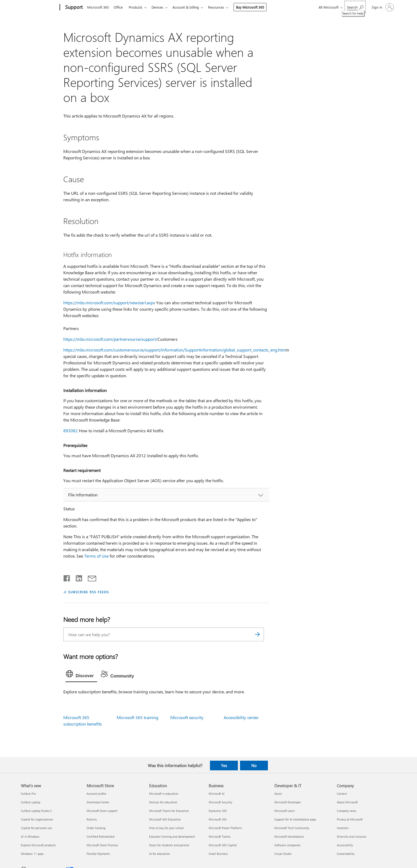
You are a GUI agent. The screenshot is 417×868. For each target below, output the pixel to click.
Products (138, 7)
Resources (222, 7)
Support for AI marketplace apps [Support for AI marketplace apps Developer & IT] (295, 819)
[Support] (73, 8)
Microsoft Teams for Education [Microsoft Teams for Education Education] (169, 811)
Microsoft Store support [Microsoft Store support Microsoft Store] (102, 811)
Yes (224, 766)
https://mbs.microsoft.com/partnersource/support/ (110, 339)
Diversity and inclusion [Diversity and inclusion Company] (352, 836)
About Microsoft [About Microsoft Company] (347, 802)
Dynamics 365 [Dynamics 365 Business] (218, 811)
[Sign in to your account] (382, 7)
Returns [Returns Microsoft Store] (92, 819)
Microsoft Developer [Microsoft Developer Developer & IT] (288, 802)
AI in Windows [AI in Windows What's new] (30, 836)
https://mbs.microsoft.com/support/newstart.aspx (109, 303)
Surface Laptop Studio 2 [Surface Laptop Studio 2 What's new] (36, 811)
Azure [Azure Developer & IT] (278, 794)
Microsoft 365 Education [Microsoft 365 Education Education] (165, 819)
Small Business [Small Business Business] (218, 854)
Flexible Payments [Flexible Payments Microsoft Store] (98, 854)
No (254, 766)
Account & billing (190, 7)
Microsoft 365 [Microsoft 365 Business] (218, 819)
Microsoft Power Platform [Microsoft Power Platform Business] (225, 828)
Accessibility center (241, 717)
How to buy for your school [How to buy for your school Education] (166, 828)
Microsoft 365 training (137, 717)
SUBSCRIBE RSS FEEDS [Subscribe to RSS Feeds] (88, 592)
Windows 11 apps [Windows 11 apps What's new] (32, 854)
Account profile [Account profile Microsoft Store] (96, 794)
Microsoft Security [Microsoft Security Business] (220, 802)
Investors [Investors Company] (343, 828)
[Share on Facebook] (67, 577)
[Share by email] (90, 577)
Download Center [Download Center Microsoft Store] (98, 802)
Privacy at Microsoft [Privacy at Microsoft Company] (350, 819)
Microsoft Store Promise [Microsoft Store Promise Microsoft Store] (102, 845)
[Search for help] (355, 7)
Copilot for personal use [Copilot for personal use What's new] (36, 828)
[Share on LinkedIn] (77, 577)
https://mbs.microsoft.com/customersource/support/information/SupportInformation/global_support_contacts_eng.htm (174, 350)
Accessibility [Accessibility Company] (345, 845)
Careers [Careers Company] (342, 794)
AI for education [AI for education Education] (159, 854)
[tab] (81, 675)
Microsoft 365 (98, 7)
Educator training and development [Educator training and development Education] (172, 836)
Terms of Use (96, 556)
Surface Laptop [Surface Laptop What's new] (31, 802)
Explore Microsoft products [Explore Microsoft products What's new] (38, 845)
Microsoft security (187, 717)
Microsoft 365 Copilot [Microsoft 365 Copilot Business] (223, 845)
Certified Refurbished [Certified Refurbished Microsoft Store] (100, 836)
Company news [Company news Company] (347, 811)
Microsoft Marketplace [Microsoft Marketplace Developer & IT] (289, 836)
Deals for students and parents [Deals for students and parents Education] (169, 845)
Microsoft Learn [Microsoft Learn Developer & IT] (285, 811)
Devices (161, 7)
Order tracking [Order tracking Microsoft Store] (96, 828)
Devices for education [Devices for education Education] (163, 802)
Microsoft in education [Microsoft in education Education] (164, 794)
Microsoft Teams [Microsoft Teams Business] (219, 836)
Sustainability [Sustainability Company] (346, 854)
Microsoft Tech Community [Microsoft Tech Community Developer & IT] (292, 828)
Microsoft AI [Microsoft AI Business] (217, 794)
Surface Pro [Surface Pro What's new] (28, 794)
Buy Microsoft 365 (255, 7)
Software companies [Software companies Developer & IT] (287, 845)
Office (119, 7)
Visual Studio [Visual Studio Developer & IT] (283, 854)
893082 (71, 431)
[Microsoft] (39, 8)
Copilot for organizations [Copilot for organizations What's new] (37, 819)
